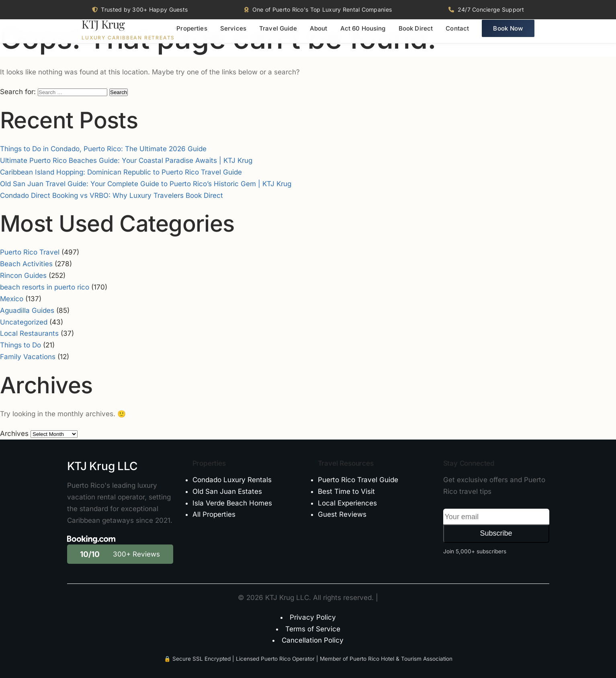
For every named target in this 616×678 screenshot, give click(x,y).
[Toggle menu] (176, 34)
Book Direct (416, 34)
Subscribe (496, 533)
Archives (14, 434)
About (319, 34)
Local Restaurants (29, 333)
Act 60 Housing (363, 34)
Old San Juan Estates (227, 491)
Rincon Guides (23, 275)
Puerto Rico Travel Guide (358, 480)
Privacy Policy (313, 617)
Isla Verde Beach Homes (232, 503)
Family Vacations (28, 357)
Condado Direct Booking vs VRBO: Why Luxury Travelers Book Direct (112, 195)
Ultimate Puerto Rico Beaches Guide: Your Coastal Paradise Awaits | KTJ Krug (126, 160)
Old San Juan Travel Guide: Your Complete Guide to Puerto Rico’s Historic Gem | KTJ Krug (146, 184)
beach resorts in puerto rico (45, 287)
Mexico (12, 299)
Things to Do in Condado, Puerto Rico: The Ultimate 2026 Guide (103, 149)
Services (233, 34)
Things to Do (20, 345)
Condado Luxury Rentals (232, 480)
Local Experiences (347, 503)
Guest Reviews (342, 514)
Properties (192, 34)
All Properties (214, 514)
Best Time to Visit (346, 491)
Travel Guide (278, 34)
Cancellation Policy (313, 640)
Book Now (508, 34)
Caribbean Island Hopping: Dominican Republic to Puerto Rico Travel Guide (121, 172)
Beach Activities (26, 264)
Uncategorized (24, 322)
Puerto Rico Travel (30, 252)
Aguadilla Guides (27, 310)
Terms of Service (313, 629)
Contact (457, 34)
